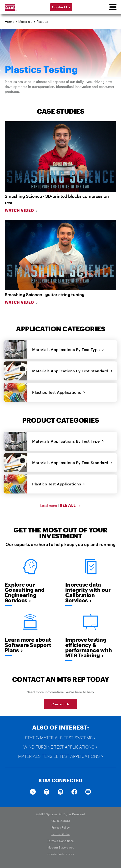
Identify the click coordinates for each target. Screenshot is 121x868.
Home (10, 21)
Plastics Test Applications (59, 392)
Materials (25, 21)
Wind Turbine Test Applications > (60, 747)
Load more (49, 505)
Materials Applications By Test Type (68, 349)
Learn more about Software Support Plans (28, 645)
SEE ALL (70, 505)
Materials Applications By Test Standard (72, 371)
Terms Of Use (60, 834)
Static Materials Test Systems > (60, 738)
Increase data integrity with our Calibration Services (88, 592)
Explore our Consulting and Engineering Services (25, 592)
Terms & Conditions (60, 841)
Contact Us (61, 7)
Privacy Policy (60, 827)
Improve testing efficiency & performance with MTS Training (89, 647)
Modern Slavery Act (60, 847)
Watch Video (19, 210)
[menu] (113, 7)
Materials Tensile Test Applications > (61, 756)
